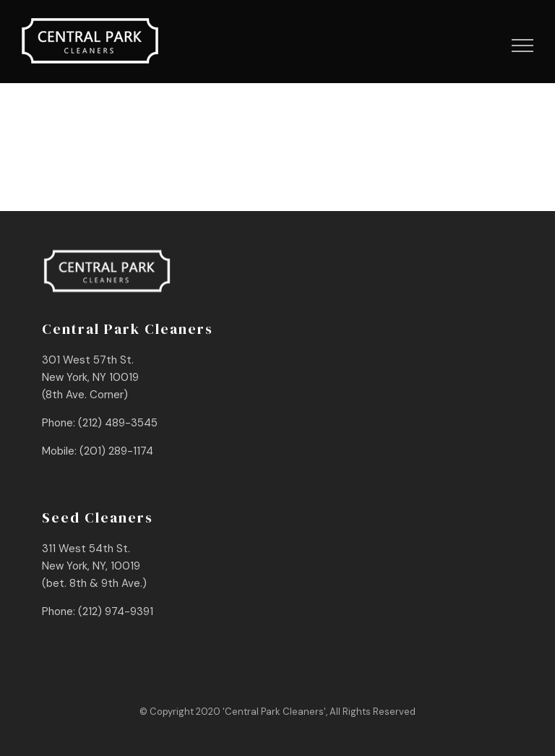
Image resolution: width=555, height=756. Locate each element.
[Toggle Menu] (523, 46)
